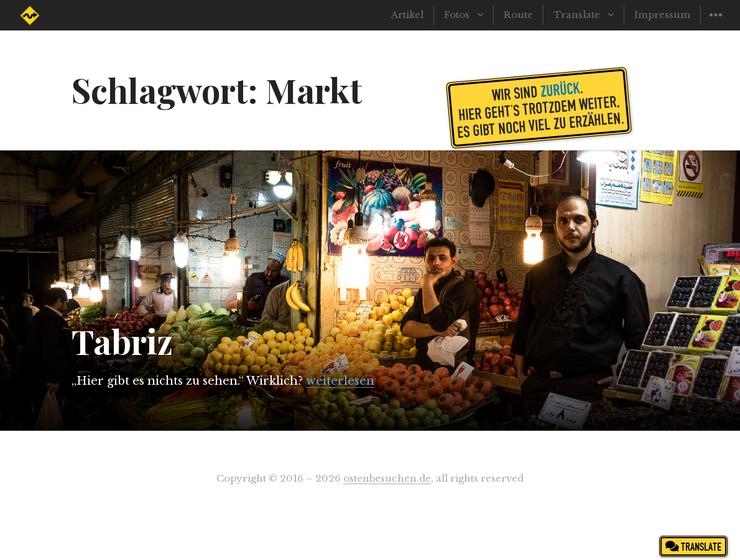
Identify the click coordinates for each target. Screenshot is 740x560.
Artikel (407, 15)
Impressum (662, 15)
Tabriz (122, 341)
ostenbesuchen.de (387, 478)
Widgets (715, 24)
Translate (577, 15)
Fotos (457, 15)
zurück (559, 89)
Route (518, 15)
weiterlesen (340, 381)
